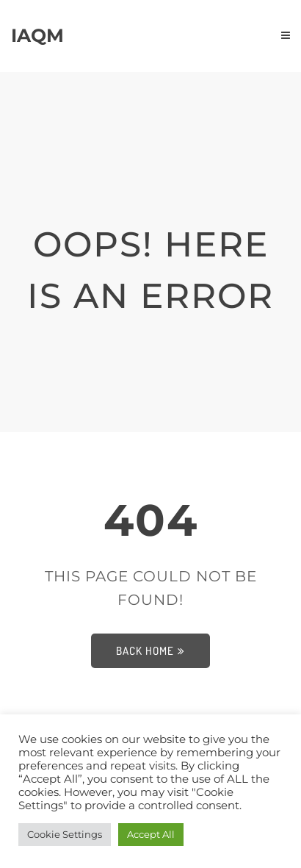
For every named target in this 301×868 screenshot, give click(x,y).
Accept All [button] (151, 834)
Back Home (150, 651)
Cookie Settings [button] (65, 834)
